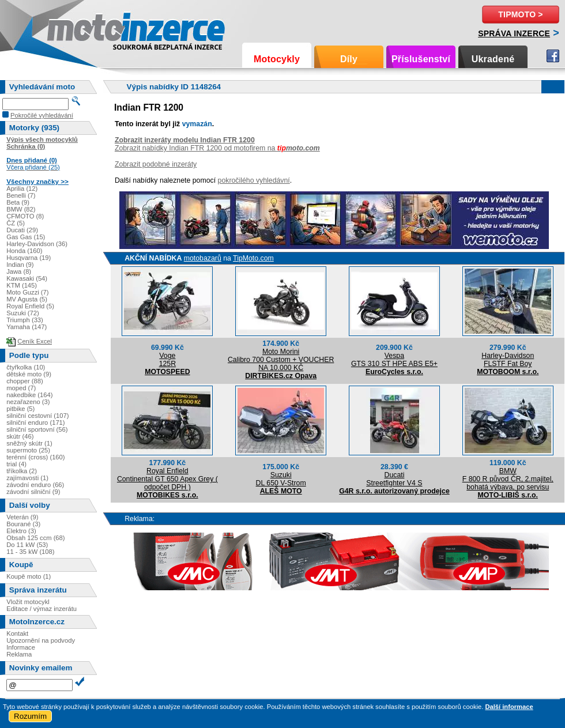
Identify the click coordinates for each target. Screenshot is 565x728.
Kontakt (17, 633)
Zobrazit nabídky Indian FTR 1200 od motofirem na (217, 148)
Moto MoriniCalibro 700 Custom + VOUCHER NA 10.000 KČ (281, 360)
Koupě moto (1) (29, 576)
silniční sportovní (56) (37, 429)
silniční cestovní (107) (37, 416)
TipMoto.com (253, 258)
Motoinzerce (71, 29)
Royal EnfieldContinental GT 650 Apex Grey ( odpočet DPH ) (167, 479)
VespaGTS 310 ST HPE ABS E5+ (394, 360)
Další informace (509, 707)
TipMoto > (520, 14)
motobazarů (203, 258)
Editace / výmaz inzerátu (42, 609)
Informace (21, 647)
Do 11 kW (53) (27, 545)
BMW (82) (21, 209)
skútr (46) (20, 436)
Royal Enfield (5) (30, 306)
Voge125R (167, 360)
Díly (349, 59)
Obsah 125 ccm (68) (35, 538)
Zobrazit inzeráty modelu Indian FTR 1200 (185, 140)
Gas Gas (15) (26, 237)
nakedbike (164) (29, 395)
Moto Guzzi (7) (27, 292)
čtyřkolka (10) (26, 367)
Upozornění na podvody (41, 640)
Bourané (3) (23, 524)
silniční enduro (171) (35, 423)
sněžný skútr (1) (29, 443)
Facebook (553, 56)
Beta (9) (18, 202)
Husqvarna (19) (29, 258)
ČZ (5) (16, 223)
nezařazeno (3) (28, 402)
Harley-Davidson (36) (37, 244)
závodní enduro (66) (35, 485)
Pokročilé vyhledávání (42, 115)
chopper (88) (25, 381)
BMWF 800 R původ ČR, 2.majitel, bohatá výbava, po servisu (508, 479)
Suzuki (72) (23, 313)
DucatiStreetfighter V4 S (394, 479)
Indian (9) (20, 265)
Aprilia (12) (22, 188)
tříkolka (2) (22, 471)
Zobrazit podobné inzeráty (156, 164)
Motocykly (277, 59)
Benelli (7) (21, 195)
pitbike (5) (20, 409)
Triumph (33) (25, 320)
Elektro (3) (21, 531)
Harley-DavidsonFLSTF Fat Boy (508, 360)
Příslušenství (421, 59)
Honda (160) (24, 251)
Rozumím (30, 716)
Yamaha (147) (27, 327)
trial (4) (16, 464)
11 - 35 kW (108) (30, 552)
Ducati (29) (22, 230)
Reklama (19, 654)
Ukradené (493, 59)
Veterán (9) (22, 517)
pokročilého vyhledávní (254, 180)
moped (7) (21, 388)
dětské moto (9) (29, 374)
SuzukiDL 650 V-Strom (281, 479)
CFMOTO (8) (25, 216)
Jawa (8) (19, 271)
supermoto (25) (28, 450)
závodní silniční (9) (33, 492)
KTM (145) (22, 285)
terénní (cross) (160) (35, 457)
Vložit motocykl (28, 602)
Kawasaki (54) (27, 278)
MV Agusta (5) (27, 299)
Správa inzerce (514, 33)
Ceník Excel (35, 341)
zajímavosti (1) (27, 478)
